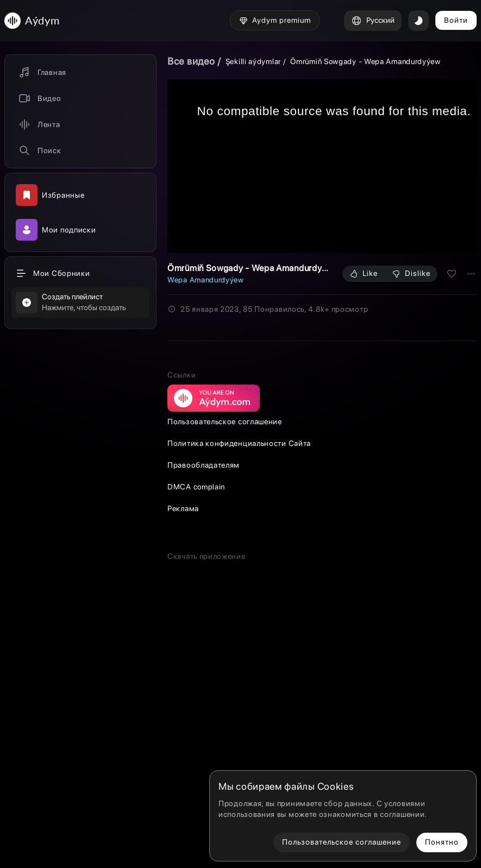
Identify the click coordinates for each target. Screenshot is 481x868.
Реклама (183, 697)
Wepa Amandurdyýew (206, 280)
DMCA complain (196, 676)
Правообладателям (204, 654)
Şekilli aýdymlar (253, 61)
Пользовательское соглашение (225, 611)
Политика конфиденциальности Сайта (239, 632)
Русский (373, 21)
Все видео (191, 61)
